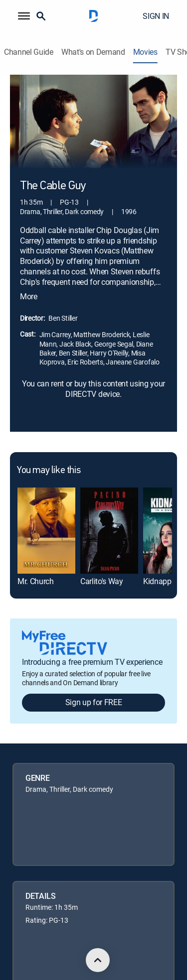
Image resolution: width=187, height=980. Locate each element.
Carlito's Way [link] (102, 581)
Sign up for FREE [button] (94, 702)
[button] (24, 16)
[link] (46, 531)
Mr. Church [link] (36, 581)
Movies (145, 52)
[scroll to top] (98, 960)
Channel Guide (29, 52)
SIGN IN (156, 16)
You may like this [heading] (49, 471)
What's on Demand (93, 52)
